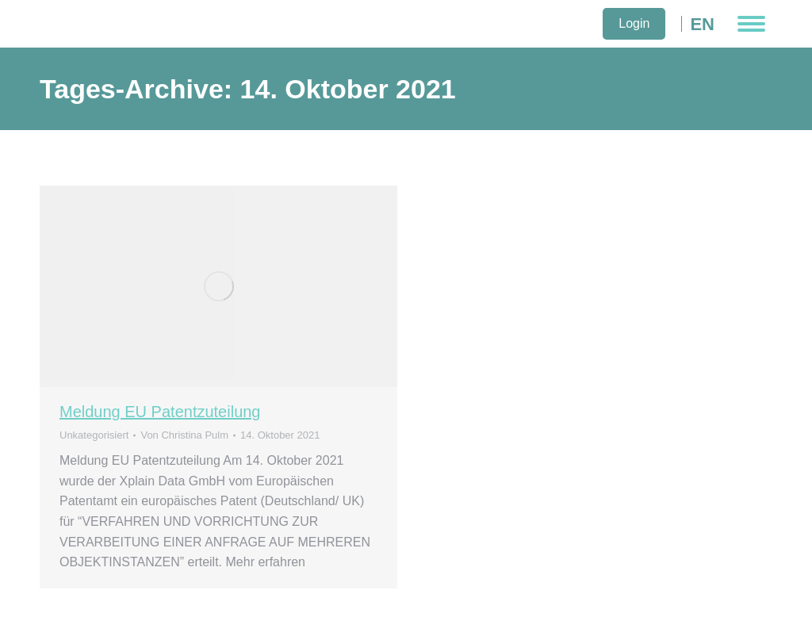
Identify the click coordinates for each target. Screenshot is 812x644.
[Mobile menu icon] (751, 24)
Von (184, 435)
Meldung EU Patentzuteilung (160, 412)
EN (702, 24)
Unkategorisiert (94, 435)
